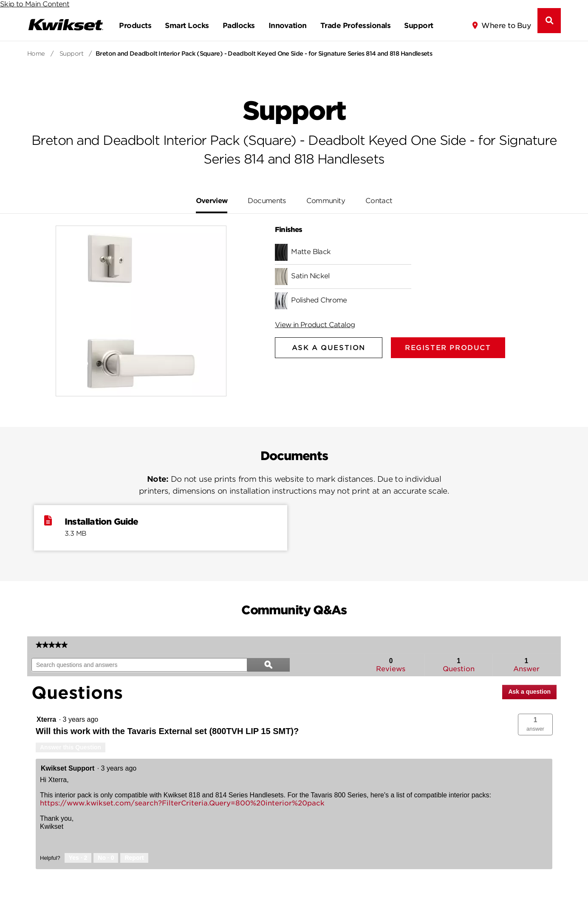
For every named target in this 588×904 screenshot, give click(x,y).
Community (326, 201)
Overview (212, 201)
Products (135, 25)
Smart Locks (187, 25)
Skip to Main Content (35, 4)
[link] (52, 645)
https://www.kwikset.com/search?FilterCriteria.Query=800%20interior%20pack (182, 803)
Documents (267, 201)
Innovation (288, 25)
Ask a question (529, 692)
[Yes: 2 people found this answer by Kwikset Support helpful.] (78, 858)
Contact (379, 201)
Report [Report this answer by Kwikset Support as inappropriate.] (134, 858)
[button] (535, 725)
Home (36, 54)
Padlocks (239, 25)
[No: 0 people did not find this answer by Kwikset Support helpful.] (106, 858)
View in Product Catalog (315, 325)
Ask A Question (329, 348)
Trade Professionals (355, 25)
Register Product (448, 348)
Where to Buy (506, 25)
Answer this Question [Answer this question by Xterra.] (71, 747)
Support (418, 25)
